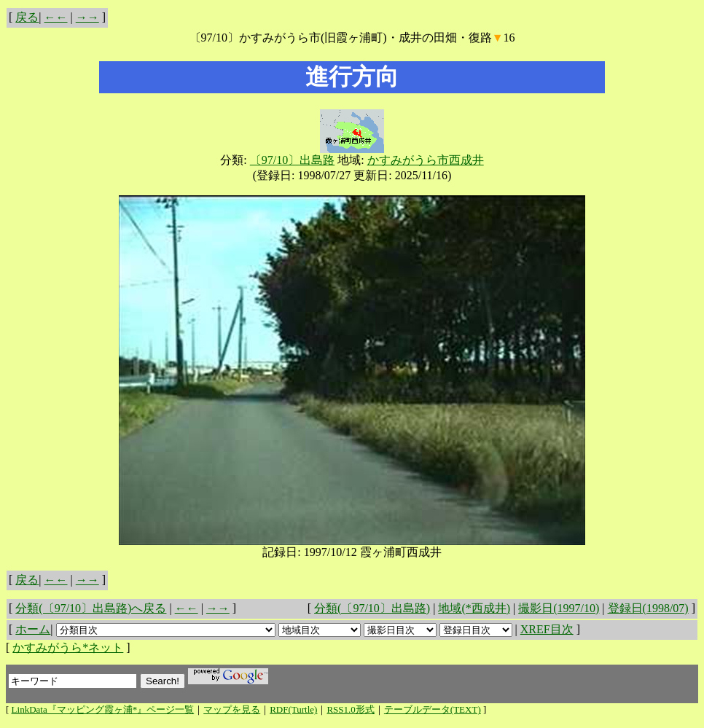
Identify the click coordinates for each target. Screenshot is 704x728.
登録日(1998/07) (648, 608)
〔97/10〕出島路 (292, 160)
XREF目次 (547, 629)
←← (56, 17)
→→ (87, 17)
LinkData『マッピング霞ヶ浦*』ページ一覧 (103, 709)
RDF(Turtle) (293, 709)
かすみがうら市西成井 (426, 160)
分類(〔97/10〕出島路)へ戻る (91, 608)
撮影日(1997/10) (559, 608)
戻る (27, 17)
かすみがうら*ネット (68, 647)
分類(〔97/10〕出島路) (372, 608)
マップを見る (232, 709)
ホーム (33, 629)
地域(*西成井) (474, 608)
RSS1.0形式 (350, 709)
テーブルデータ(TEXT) (433, 709)
